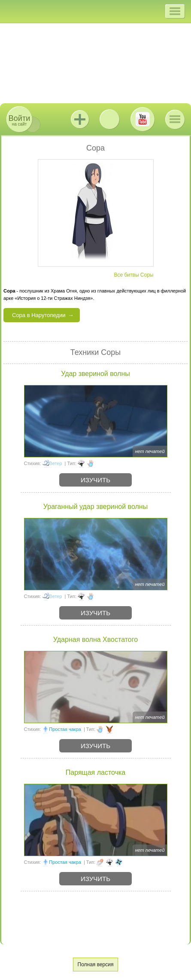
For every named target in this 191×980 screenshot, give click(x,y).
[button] (175, 11)
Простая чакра (65, 729)
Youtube (142, 119)
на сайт (19, 120)
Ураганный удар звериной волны (95, 507)
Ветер (55, 463)
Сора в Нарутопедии (39, 315)
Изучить (95, 480)
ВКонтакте (109, 119)
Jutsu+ (80, 119)
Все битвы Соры (133, 275)
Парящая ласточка (95, 772)
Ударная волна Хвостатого (95, 639)
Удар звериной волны (95, 374)
